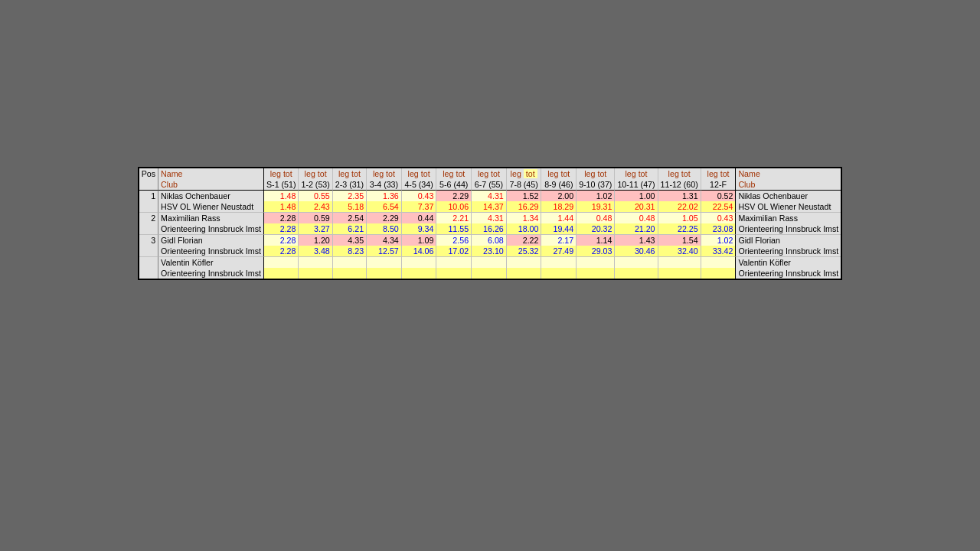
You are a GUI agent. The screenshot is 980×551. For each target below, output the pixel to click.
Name (171, 174)
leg (276, 174)
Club (169, 184)
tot (288, 174)
